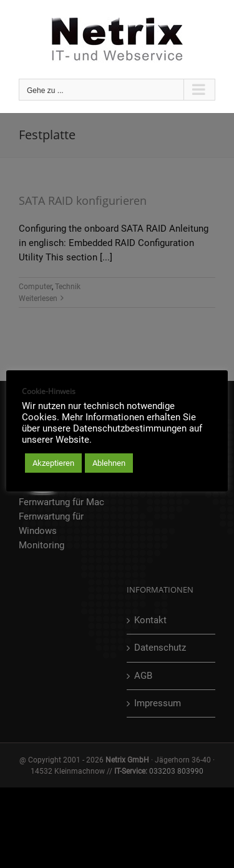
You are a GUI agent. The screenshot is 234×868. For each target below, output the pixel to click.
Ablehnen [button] (109, 463)
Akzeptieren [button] (53, 463)
